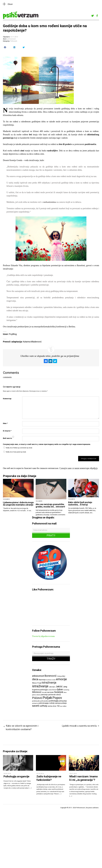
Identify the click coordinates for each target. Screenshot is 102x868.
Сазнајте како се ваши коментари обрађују (78, 468)
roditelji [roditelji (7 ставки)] (52, 703)
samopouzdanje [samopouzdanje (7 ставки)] (61, 703)
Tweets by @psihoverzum (43, 636)
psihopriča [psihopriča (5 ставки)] (35, 703)
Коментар (7, 399)
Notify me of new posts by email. (16, 452)
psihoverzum (11, 39)
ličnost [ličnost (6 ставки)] (54, 690)
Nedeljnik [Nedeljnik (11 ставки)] (59, 692)
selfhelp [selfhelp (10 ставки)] (43, 706)
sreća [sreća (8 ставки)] (50, 706)
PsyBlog (13, 334)
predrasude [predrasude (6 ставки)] (36, 701)
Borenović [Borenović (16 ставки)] (51, 676)
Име (5, 423)
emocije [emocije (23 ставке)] (61, 679)
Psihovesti (14, 41)
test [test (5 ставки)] (61, 706)
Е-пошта (7, 431)
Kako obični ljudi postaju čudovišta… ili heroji (80, 504)
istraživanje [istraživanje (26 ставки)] (40, 686)
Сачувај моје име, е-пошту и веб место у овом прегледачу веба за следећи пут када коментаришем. (47, 444)
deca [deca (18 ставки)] (35, 679)
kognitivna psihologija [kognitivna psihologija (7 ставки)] (40, 690)
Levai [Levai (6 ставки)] (50, 690)
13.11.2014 (14, 37)
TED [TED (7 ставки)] (58, 706)
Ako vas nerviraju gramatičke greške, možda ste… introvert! (50, 506)
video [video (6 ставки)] (65, 706)
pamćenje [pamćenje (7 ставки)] (44, 695)
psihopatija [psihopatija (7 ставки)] (63, 701)
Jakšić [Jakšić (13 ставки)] (59, 686)
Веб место (7, 438)
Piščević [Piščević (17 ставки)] (37, 698)
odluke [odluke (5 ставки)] (38, 695)
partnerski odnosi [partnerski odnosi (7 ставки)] (54, 695)
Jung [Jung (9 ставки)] (65, 687)
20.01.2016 (73, 774)
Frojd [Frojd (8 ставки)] (39, 683)
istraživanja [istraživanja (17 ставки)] (49, 683)
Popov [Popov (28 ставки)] (57, 698)
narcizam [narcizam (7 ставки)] (50, 692)
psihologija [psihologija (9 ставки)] (54, 701)
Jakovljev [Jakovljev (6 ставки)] (52, 687)
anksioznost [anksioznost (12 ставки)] (38, 676)
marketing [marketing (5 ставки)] (66, 690)
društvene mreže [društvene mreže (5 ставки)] (51, 680)
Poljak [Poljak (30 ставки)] (47, 698)
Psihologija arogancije (16, 776)
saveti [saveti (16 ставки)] (36, 706)
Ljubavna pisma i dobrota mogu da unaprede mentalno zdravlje (18, 504)
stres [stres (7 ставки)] (54, 706)
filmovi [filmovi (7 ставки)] (34, 683)
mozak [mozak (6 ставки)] (44, 692)
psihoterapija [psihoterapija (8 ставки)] (44, 703)
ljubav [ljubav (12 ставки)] (60, 689)
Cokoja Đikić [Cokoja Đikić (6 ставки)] (61, 676)
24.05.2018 (7, 774)
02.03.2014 (40, 774)
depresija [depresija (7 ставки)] (42, 680)
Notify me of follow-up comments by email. (19, 448)
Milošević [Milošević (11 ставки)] (37, 692)
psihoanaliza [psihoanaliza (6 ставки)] (44, 701)
